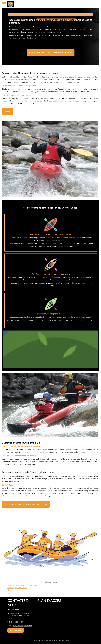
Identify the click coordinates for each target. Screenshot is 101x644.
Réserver (8, 112)
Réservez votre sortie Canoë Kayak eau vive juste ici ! (51, 53)
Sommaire (65, 640)
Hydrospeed (34, 585)
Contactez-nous (16, 630)
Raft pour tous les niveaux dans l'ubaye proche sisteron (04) (17, 588)
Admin (58, 640)
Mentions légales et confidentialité (44, 640)
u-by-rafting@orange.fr (23, 626)
